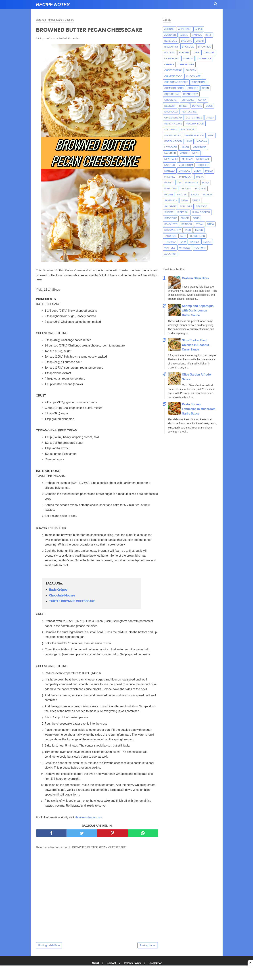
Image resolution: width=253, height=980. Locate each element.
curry (202, 100)
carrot (188, 59)
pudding (186, 189)
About (95, 963)
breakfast (171, 47)
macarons (199, 147)
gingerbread (173, 118)
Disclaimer (155, 963)
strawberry (173, 230)
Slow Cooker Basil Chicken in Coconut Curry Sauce (196, 345)
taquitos (170, 236)
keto (211, 135)
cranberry (191, 94)
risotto (182, 195)
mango (184, 153)
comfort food (174, 88)
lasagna (201, 141)
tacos (199, 230)
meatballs (171, 159)
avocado (170, 35)
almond (170, 29)
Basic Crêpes (58, 590)
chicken (191, 70)
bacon (184, 35)
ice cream (171, 129)
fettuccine (189, 112)
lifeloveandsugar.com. (89, 817)
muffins (170, 165)
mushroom (186, 165)
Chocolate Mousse (62, 595)
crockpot (171, 100)
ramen (169, 195)
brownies (205, 47)
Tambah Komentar (69, 38)
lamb (189, 141)
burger (184, 53)
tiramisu (170, 242)
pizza (205, 183)
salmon (207, 195)
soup (196, 218)
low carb (171, 147)
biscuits (187, 41)
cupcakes (188, 100)
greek (210, 118)
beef (208, 35)
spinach (187, 224)
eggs (209, 106)
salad (195, 195)
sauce (196, 200)
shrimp (169, 212)
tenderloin (197, 236)
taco (188, 230)
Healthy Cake (173, 124)
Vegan (207, 242)
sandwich (171, 200)
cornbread (172, 94)
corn (205, 88)
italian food (172, 135)
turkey (194, 242)
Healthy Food (195, 124)
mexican (187, 159)
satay (185, 200)
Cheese (169, 64)
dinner (184, 106)
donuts (197, 106)
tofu (183, 242)
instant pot (189, 129)
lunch (185, 147)
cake (196, 53)
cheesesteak (173, 70)
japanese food (194, 135)
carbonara (172, 59)
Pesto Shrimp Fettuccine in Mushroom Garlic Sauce (199, 409)
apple (199, 29)
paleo (209, 171)
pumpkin (201, 189)
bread (200, 41)
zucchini (170, 254)
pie (180, 183)
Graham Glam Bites (195, 278)
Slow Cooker (201, 212)
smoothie (171, 218)
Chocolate (193, 76)
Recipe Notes (53, 5)
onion (197, 171)
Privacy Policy (132, 963)
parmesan (186, 177)
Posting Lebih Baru (49, 945)
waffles (170, 248)
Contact (111, 963)
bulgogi (170, 53)
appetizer (185, 29)
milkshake (203, 159)
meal (195, 153)
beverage (171, 41)
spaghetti (171, 224)
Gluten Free (194, 118)
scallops (186, 206)
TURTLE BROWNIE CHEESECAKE (72, 601)
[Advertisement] (127, 973)
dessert (170, 106)
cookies (193, 88)
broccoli (188, 47)
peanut (169, 183)
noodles (202, 165)
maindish (170, 153)
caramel (209, 53)
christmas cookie (176, 82)
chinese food (173, 76)
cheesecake (186, 64)
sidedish (183, 212)
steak (199, 224)
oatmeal (184, 171)
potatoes (171, 189)
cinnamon (198, 82)
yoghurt (200, 248)
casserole (204, 59)
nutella (170, 171)
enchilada (171, 112)
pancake (170, 177)
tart (183, 236)
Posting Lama (148, 945)
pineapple (192, 183)
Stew (211, 224)
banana (197, 35)
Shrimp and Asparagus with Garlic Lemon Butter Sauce (198, 311)
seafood (202, 206)
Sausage (170, 206)
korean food (173, 141)
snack (185, 218)
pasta (200, 177)
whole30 (185, 248)
